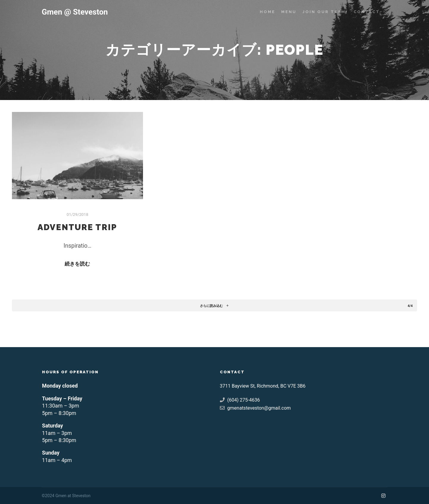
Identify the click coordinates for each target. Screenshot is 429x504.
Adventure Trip (77, 227)
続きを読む (77, 264)
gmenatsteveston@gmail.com (255, 408)
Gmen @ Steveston (71, 12)
